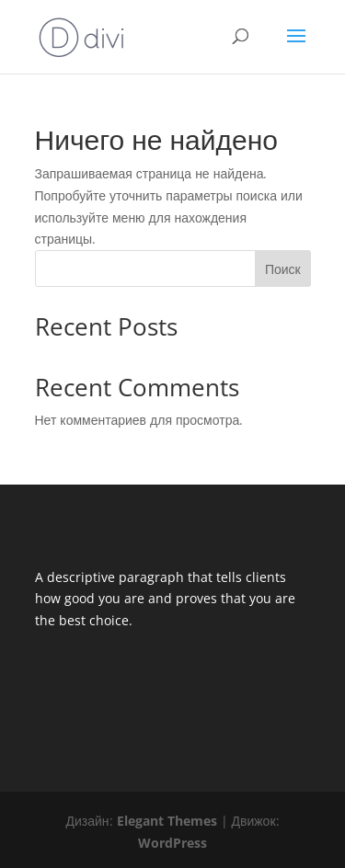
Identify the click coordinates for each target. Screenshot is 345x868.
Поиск (283, 269)
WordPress (172, 843)
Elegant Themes (167, 821)
